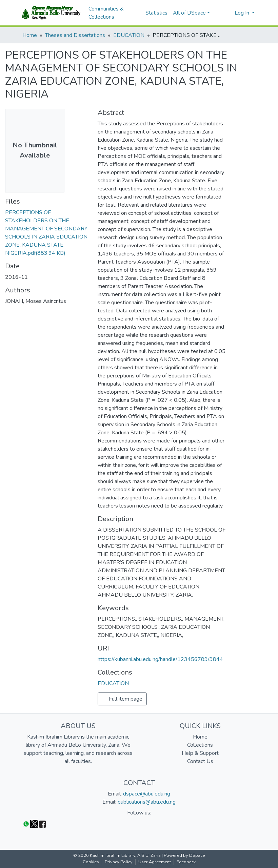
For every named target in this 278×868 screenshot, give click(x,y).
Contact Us (200, 761)
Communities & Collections (106, 13)
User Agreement (155, 862)
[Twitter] (34, 824)
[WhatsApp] (26, 824)
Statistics (156, 13)
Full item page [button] (122, 699)
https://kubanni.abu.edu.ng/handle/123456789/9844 (160, 659)
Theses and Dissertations (75, 35)
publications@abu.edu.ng (147, 802)
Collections (200, 745)
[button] (227, 13)
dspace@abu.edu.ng (147, 794)
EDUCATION (129, 35)
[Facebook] (42, 824)
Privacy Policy (119, 862)
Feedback (186, 862)
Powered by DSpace (184, 855)
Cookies (91, 862)
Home (30, 35)
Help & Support (200, 753)
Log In (243, 13)
